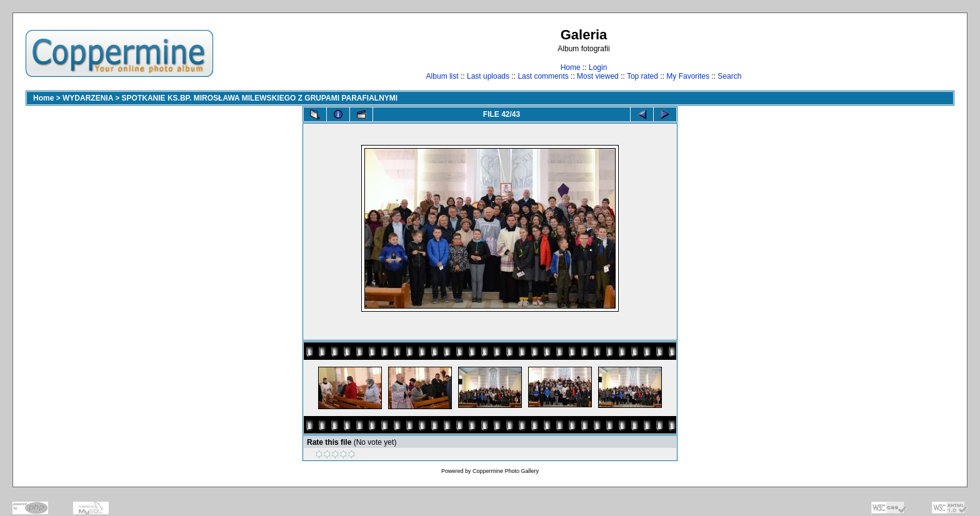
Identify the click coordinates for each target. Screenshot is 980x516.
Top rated (642, 76)
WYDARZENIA (88, 98)
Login (598, 67)
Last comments (543, 76)
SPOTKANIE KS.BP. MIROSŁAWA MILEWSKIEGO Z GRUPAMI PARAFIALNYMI (260, 98)
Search (729, 76)
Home (571, 67)
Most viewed (598, 76)
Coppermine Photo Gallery (506, 471)
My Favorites (688, 76)
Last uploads (488, 76)
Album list (442, 76)
